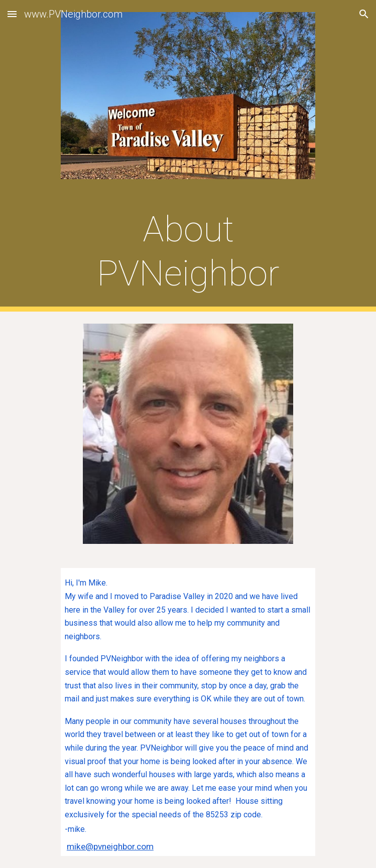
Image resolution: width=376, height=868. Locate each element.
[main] (188, 252)
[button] (12, 14)
